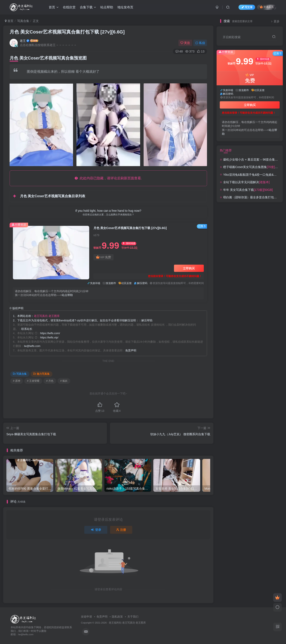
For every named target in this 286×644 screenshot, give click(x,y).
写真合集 (23, 21)
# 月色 (50, 381)
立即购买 (189, 268)
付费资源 (19, 225)
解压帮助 (147, 321)
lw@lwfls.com (32, 346)
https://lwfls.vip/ (49, 338)
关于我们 (133, 617)
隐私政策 (117, 617)
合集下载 (88, 7)
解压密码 (142, 283)
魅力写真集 (42, 374)
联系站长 (27, 329)
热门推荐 (226, 150)
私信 (200, 43)
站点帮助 (107, 7)
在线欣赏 (69, 7)
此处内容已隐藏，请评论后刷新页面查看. (108, 178)
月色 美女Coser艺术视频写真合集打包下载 (67, 32)
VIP (103, 257)
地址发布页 (125, 7)
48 (179, 51)
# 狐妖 (64, 381)
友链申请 (86, 617)
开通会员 (267, 7)
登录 (96, 530)
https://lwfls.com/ (50, 333)
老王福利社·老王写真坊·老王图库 (127, 623)
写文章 (247, 7)
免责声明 (131, 351)
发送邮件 (111, 283)
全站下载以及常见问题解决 (246, 182)
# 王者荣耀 (33, 381)
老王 (23, 41)
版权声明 (17, 308)
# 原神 (17, 381)
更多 (275, 21)
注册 (121, 530)
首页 (54, 7)
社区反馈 (126, 283)
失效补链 (95, 283)
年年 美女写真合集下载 (248, 190)
